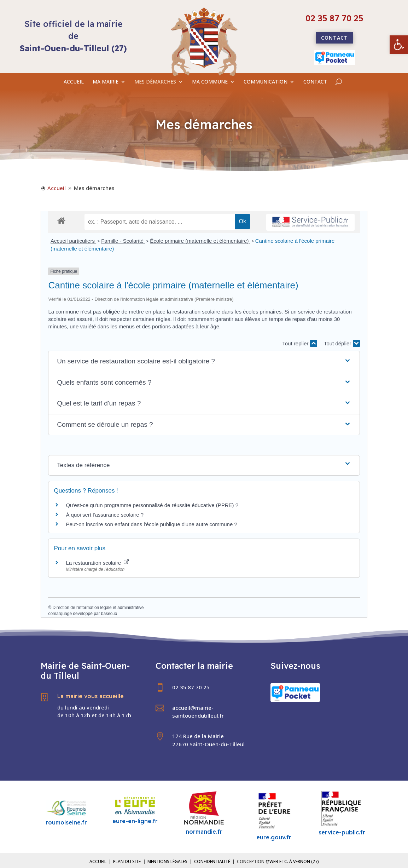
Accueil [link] (98, 861)
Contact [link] (334, 38)
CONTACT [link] (315, 82)
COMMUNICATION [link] (266, 82)
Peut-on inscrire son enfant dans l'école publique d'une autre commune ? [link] (151, 524)
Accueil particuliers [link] (73, 241)
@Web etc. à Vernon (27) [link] (292, 861)
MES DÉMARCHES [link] (155, 82)
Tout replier (299, 343)
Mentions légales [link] (167, 861)
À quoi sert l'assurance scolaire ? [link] (105, 515)
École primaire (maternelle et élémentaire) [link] (200, 241)
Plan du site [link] (127, 861)
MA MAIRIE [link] (106, 82)
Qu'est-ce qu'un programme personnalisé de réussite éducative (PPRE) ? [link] (152, 505)
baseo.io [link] (109, 614)
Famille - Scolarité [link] (123, 241)
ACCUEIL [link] (74, 82)
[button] (204, 361)
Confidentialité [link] (212, 861)
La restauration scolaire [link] (97, 563)
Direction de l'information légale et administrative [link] (98, 608)
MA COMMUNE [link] (210, 82)
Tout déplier (342, 343)
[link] (399, 45)
